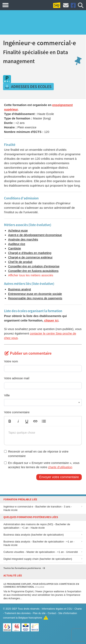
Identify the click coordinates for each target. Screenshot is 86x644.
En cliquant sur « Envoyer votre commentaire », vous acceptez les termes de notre (42, 465)
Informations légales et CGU (57, 609)
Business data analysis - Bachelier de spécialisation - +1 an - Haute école (39, 543)
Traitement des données (18, 613)
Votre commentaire (17, 412)
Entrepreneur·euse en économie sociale (35, 294)
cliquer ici (51, 320)
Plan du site (39, 613)
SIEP (14, 609)
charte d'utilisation (60, 467)
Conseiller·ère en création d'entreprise (34, 266)
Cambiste (15, 248)
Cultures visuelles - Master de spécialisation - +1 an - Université (41, 552)
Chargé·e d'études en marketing (30, 253)
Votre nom (11, 361)
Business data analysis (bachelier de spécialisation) (34, 535)
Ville (7, 395)
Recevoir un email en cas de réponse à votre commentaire (36, 454)
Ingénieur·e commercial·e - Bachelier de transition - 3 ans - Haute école (38, 508)
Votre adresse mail (17, 378)
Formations (25, 5)
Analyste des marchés (23, 239)
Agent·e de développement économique (35, 235)
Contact (52, 613)
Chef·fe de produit (20, 262)
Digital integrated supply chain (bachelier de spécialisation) (38, 559)
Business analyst (20, 289)
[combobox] (43, 402)
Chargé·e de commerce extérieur (30, 257)
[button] (10, 421)
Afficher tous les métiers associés (31, 275)
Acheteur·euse (18, 230)
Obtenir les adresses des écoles (28, 87)
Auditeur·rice (17, 244)
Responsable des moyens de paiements (35, 298)
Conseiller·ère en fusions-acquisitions (33, 271)
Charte (78, 609)
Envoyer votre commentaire (59, 477)
